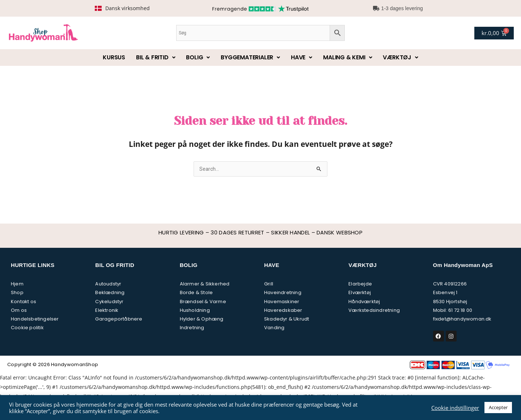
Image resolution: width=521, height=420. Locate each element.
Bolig (198, 57)
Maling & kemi (348, 57)
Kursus (114, 57)
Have (302, 57)
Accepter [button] (498, 407)
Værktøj (400, 57)
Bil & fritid (156, 57)
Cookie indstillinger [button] (455, 408)
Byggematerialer (250, 57)
